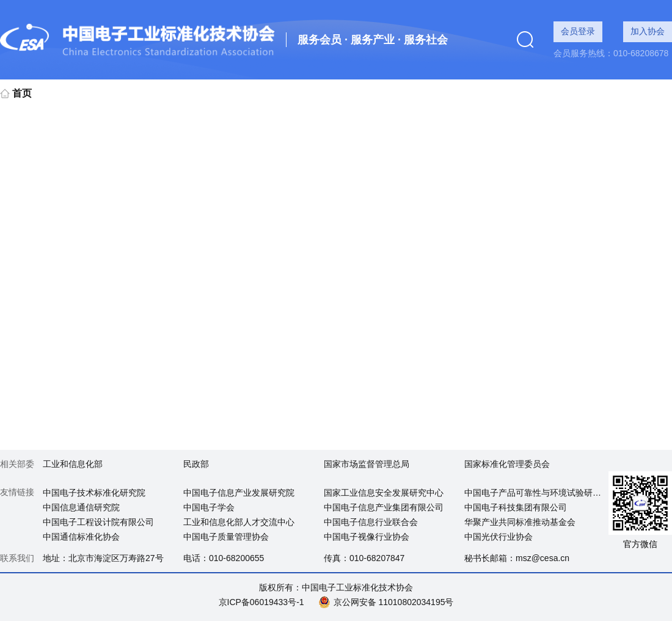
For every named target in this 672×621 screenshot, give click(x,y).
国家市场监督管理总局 (367, 464)
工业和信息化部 (73, 464)
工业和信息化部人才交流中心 (239, 522)
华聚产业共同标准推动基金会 (520, 522)
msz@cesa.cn (542, 558)
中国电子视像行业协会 (367, 537)
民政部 (196, 464)
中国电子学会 (209, 507)
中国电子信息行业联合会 (371, 522)
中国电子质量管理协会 (226, 537)
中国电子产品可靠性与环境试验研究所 (537, 493)
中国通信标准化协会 (81, 537)
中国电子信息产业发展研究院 (239, 493)
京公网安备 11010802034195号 (394, 602)
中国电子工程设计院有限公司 (98, 522)
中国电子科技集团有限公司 (516, 507)
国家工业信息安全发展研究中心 (384, 493)
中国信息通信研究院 (81, 507)
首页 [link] (16, 93)
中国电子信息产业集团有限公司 (384, 507)
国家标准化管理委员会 (507, 464)
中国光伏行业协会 (499, 537)
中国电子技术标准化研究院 (94, 493)
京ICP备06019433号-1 (261, 602)
